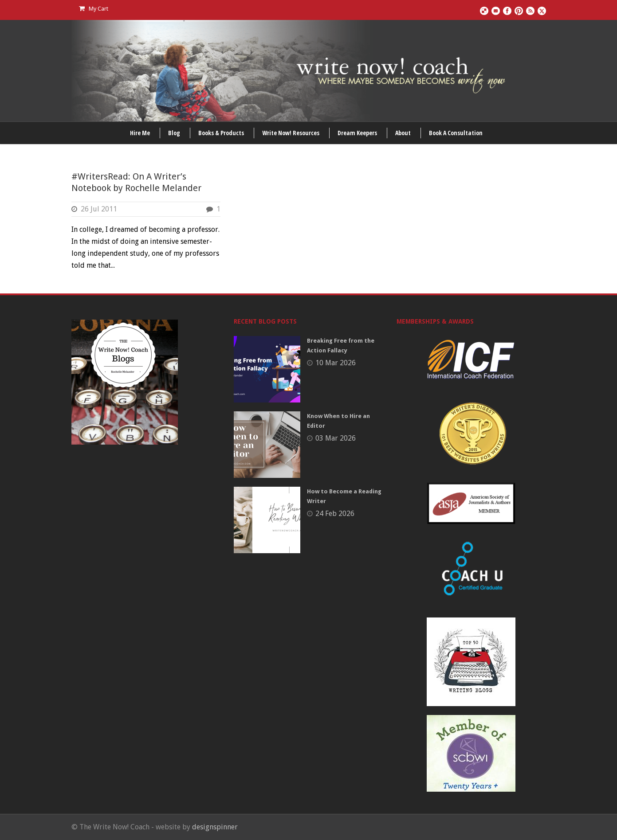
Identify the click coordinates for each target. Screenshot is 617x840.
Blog (174, 133)
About (403, 133)
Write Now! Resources (291, 133)
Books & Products (221, 133)
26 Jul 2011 (99, 209)
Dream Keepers (357, 133)
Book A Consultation (456, 133)
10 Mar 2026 (336, 363)
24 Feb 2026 (335, 514)
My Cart (94, 9)
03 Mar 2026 (336, 438)
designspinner (215, 827)
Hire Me (140, 133)
